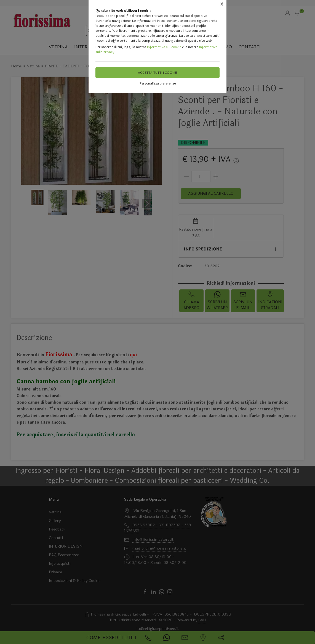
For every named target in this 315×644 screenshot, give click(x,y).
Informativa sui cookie (164, 47)
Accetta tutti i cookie (157, 73)
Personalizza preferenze (158, 83)
